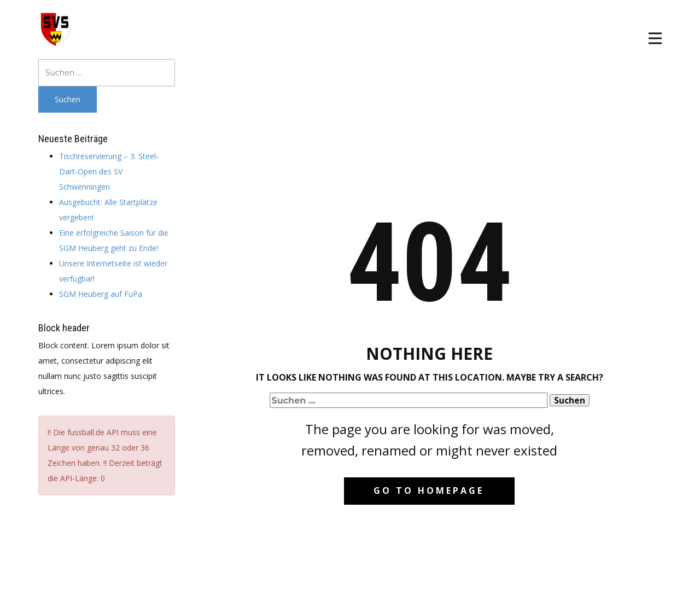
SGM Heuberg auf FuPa (101, 294)
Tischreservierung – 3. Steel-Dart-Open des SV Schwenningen (109, 171)
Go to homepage (429, 490)
